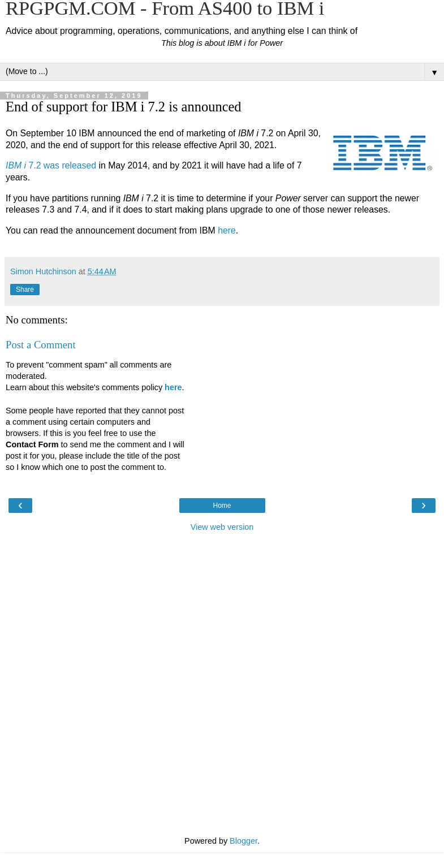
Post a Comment (41, 345)
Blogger (243, 841)
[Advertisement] (222, 595)
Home (222, 506)
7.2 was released (51, 165)
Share (25, 290)
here (227, 230)
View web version (222, 527)
